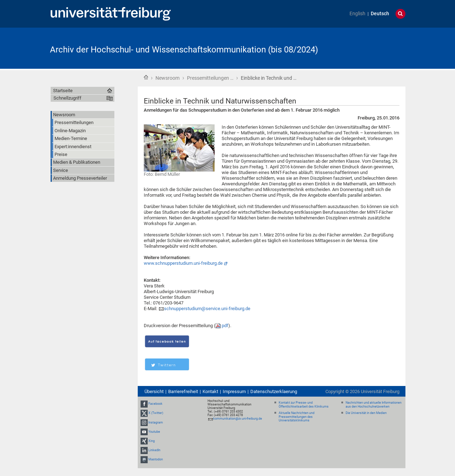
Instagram (156, 422)
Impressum (234, 391)
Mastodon (156, 459)
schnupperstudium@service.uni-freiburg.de (207, 309)
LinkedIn (154, 450)
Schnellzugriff (67, 98)
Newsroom (167, 78)
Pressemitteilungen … (210, 78)
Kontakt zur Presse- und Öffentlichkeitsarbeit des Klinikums (304, 405)
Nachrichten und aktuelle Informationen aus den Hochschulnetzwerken (374, 405)
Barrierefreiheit (183, 391)
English (357, 14)
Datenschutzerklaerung (274, 391)
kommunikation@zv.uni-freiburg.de (238, 419)
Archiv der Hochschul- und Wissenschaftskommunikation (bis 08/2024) (184, 50)
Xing (152, 441)
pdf (225, 326)
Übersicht (154, 391)
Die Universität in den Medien (366, 413)
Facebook (155, 404)
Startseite (146, 77)
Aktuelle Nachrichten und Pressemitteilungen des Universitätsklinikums (297, 417)
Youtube (154, 432)
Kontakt (210, 391)
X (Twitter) (156, 413)
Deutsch (380, 14)
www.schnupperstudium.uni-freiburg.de (183, 263)
